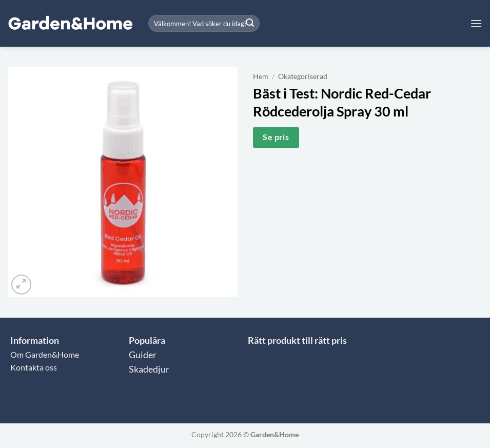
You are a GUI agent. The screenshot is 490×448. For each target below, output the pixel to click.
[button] (476, 23)
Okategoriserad (303, 76)
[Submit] (250, 24)
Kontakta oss (34, 367)
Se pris (276, 137)
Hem (261, 76)
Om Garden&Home (45, 354)
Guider (143, 355)
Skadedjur (149, 369)
